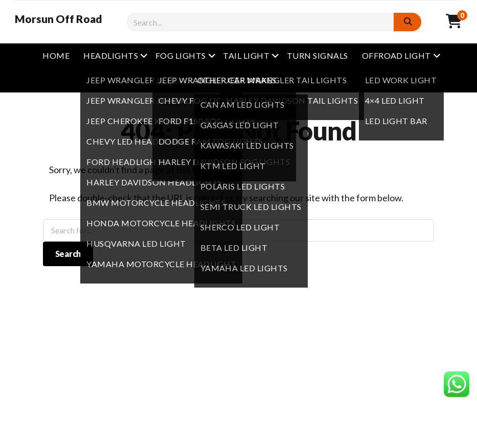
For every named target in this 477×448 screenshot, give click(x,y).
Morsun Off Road (59, 19)
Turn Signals (317, 55)
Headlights (111, 55)
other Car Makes (237, 80)
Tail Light (246, 55)
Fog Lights (181, 55)
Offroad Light (396, 55)
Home (56, 55)
